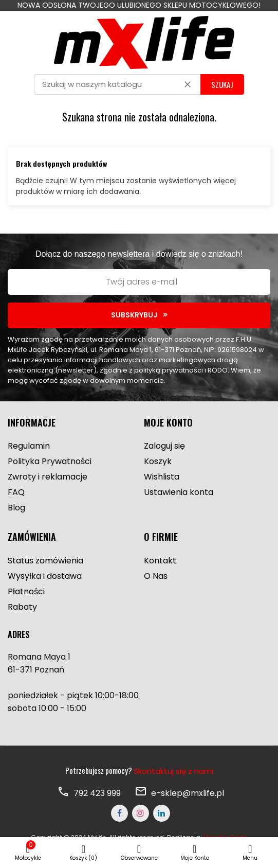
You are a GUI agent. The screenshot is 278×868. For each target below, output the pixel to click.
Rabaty (22, 607)
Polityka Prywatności (50, 461)
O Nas (156, 576)
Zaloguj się (164, 446)
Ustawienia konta (179, 492)
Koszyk (158, 461)
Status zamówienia (45, 561)
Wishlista (162, 477)
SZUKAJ (222, 84)
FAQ (16, 492)
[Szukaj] (117, 84)
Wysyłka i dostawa (45, 576)
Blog (16, 508)
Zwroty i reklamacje (48, 477)
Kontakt (160, 561)
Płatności (26, 591)
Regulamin (29, 446)
